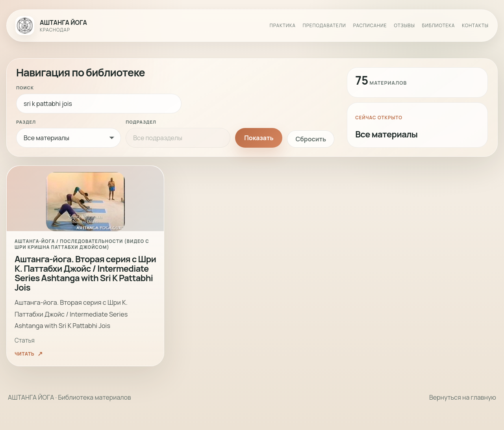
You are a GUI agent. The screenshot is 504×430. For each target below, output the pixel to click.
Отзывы (405, 26)
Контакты (475, 26)
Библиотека (439, 26)
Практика (283, 26)
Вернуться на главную (463, 397)
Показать (259, 138)
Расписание (370, 26)
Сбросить (311, 139)
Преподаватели (324, 26)
